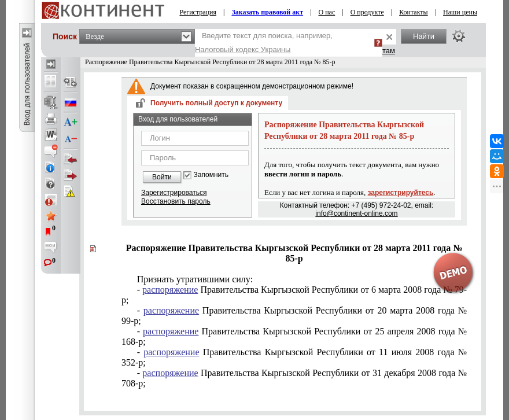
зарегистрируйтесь (401, 193)
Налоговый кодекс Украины (243, 49)
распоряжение (170, 290)
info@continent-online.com (356, 213)
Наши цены (460, 12)
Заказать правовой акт (267, 12)
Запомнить (211, 175)
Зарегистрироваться (174, 193)
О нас (327, 12)
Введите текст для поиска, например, (264, 43)
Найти (424, 36)
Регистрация (198, 12)
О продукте (367, 12)
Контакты (414, 12)
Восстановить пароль (176, 201)
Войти (162, 177)
